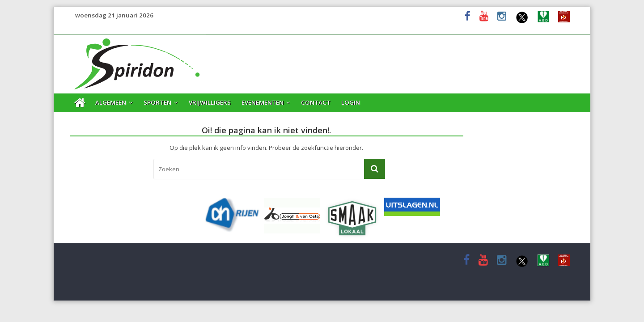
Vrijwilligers (210, 102)
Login (351, 102)
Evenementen (263, 102)
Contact (316, 102)
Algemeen (111, 102)
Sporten (157, 102)
